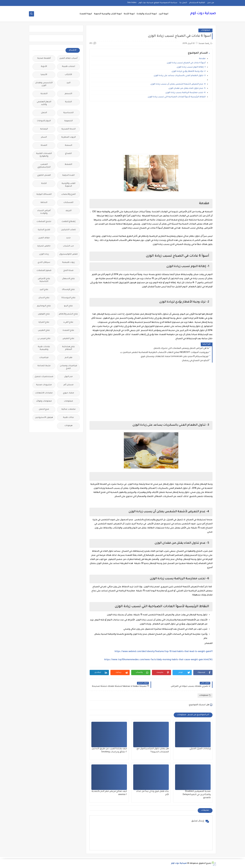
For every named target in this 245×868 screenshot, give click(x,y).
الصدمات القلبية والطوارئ (44, 155)
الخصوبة (68, 121)
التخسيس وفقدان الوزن (44, 84)
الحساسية (68, 113)
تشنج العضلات (44, 222)
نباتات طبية (68, 418)
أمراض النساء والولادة (44, 212)
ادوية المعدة (86, 14)
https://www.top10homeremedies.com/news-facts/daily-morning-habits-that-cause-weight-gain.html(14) (158, 660)
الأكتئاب (68, 75)
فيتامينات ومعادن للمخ (68, 367)
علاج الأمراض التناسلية (44, 280)
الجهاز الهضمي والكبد (44, 103)
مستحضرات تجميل (44, 377)
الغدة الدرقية (68, 175)
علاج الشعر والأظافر (68, 314)
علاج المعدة (68, 331)
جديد (68, 238)
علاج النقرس (44, 331)
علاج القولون (44, 314)
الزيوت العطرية (68, 137)
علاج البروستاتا (68, 298)
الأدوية (44, 67)
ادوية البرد (164, 14)
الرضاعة (44, 129)
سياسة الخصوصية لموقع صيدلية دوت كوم (158, 3)
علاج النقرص (68, 339)
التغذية (44, 94)
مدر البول (68, 377)
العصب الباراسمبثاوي (44, 166)
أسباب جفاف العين (68, 58)
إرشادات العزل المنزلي (200, 749)
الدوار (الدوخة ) (44, 121)
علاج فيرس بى (44, 339)
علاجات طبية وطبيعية (44, 348)
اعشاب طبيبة (68, 67)
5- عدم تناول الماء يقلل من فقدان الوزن (187, 89)
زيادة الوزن (44, 254)
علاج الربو (68, 306)
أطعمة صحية (44, 58)
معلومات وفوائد (44, 401)
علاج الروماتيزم (44, 306)
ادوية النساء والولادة (147, 14)
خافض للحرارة (44, 246)
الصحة (44, 145)
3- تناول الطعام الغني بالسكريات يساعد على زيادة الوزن (180, 76)
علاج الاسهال (68, 279)
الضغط (68, 165)
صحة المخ (68, 271)
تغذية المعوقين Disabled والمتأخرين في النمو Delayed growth (197, 795)
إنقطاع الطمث (68, 222)
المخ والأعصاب (68, 194)
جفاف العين (44, 238)
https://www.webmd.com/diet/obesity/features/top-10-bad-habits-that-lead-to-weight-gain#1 (164, 652)
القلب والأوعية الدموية (68, 185)
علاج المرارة (44, 322)
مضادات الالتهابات (44, 393)
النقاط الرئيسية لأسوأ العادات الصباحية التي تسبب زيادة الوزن (177, 97)
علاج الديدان (44, 298)
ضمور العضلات (44, 271)
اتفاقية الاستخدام (197, 3)
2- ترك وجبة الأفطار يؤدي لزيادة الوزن (189, 72)
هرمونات (68, 426)
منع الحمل (44, 409)
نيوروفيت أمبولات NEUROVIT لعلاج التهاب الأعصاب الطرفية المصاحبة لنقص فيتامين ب (165, 353)
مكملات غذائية (68, 409)
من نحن (211, 3)
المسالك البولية (44, 194)
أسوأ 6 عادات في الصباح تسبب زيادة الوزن (186, 63)
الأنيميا (44, 75)
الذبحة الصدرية (68, 129)
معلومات (205, 30)
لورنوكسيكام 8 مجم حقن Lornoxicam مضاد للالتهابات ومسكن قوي (175, 357)
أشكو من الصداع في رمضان (195, 361)
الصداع (68, 154)
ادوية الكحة (129, 14)
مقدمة (202, 59)
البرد (68, 83)
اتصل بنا (183, 3)
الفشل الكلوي (44, 175)
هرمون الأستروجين (44, 418)
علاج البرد (44, 290)
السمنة (68, 145)
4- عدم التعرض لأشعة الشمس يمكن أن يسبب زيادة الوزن (178, 84)
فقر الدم (68, 358)
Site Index (132, 3)
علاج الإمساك (68, 290)
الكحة (44, 184)
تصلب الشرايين (68, 230)
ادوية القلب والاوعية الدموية (108, 14)
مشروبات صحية (44, 385)
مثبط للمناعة (44, 366)
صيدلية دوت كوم (203, 14)
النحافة (44, 203)
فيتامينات (44, 358)
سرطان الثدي (44, 262)
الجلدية (68, 102)
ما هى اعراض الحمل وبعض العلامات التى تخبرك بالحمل (181, 348)
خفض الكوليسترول (68, 254)
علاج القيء (68, 322)
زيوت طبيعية (68, 262)
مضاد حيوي (68, 393)
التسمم (68, 94)
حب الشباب (68, 246)
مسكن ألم (68, 385)
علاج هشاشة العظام (68, 348)
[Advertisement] (151, 128)
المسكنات (68, 203)
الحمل (44, 113)
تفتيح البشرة (44, 230)
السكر (44, 137)
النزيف (68, 211)
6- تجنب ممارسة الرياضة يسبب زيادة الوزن (185, 93)
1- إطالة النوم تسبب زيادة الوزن (191, 67)
